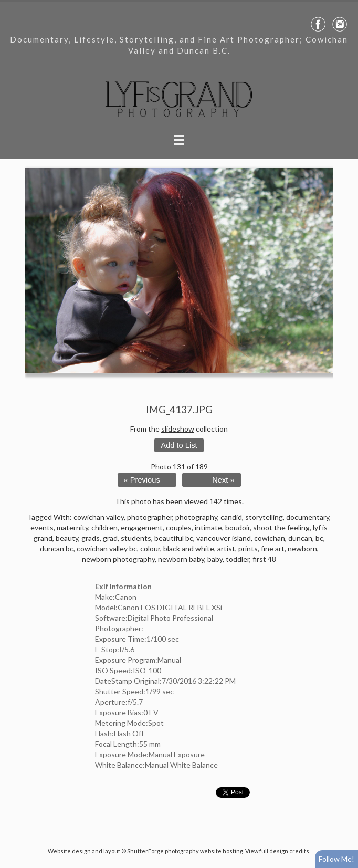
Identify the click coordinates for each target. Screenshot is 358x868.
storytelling (264, 517)
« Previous (142, 480)
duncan (300, 538)
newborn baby (181, 559)
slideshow (178, 429)
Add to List (179, 445)
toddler (238, 559)
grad (110, 538)
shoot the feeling (281, 527)
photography (196, 517)
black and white (189, 548)
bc (319, 538)
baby (215, 559)
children (104, 527)
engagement (142, 527)
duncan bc (57, 548)
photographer (150, 517)
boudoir (238, 527)
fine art (273, 548)
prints (248, 548)
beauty (67, 538)
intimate (208, 527)
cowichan (270, 538)
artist (226, 548)
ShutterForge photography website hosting (185, 851)
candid (231, 517)
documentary (308, 517)
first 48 (264, 559)
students (136, 538)
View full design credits (277, 851)
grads (91, 538)
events (42, 527)
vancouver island (224, 538)
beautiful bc (174, 538)
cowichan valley (99, 517)
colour (150, 548)
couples (179, 527)
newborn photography (118, 559)
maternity (72, 527)
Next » (223, 480)
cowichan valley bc (107, 548)
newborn (302, 548)
